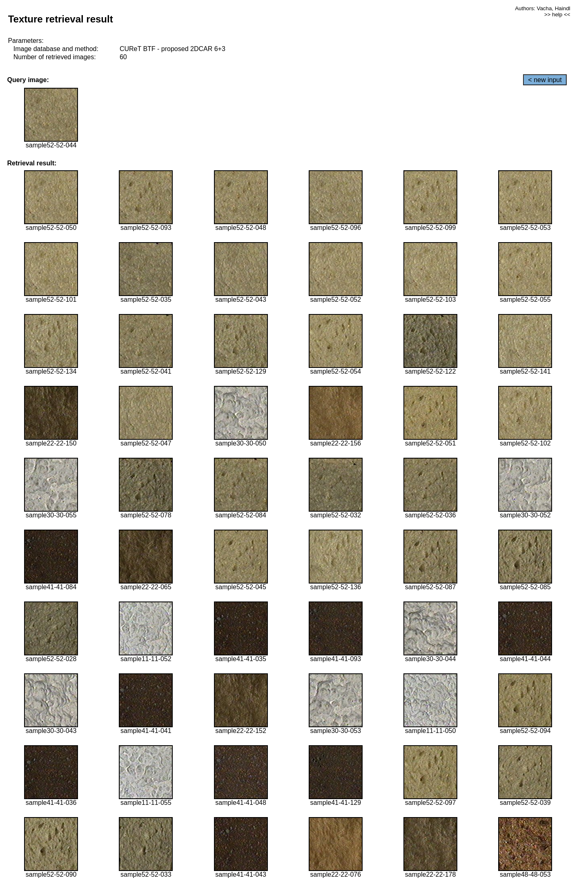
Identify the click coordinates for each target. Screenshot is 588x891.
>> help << (557, 14)
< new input (545, 80)
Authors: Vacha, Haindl (542, 8)
